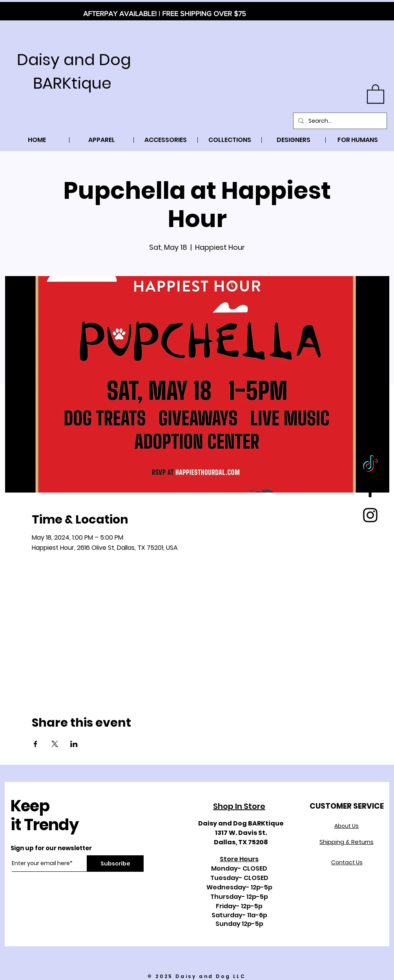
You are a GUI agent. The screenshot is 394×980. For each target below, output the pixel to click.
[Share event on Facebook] (36, 744)
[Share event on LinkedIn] (74, 744)
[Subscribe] (115, 864)
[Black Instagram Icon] (370, 515)
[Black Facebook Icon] (370, 490)
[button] (376, 93)
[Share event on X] (55, 744)
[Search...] (339, 121)
